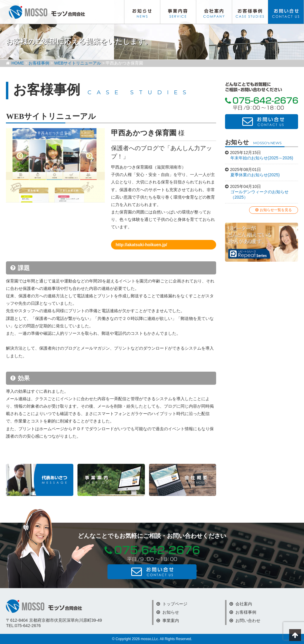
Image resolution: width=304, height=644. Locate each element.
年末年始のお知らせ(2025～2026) (262, 158)
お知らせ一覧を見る (274, 210)
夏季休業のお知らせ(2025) (255, 175)
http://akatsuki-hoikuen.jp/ (141, 245)
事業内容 (178, 12)
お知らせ (142, 12)
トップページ (172, 604)
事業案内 (168, 621)
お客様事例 (250, 12)
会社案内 (214, 12)
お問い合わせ (286, 12)
